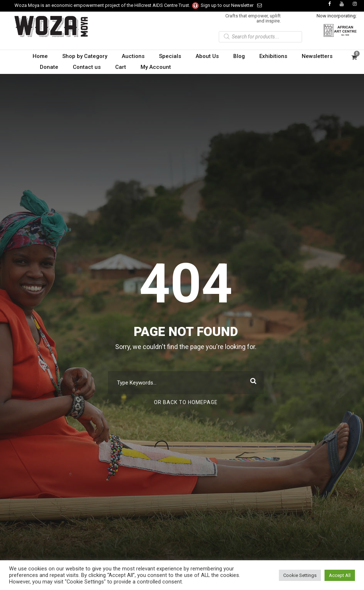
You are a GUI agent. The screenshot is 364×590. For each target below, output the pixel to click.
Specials (170, 56)
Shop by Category (85, 56)
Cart (121, 67)
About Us (207, 56)
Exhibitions (273, 56)
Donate (49, 67)
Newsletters (317, 56)
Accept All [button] (340, 575)
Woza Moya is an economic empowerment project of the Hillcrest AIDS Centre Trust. (107, 5)
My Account (156, 67)
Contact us (87, 67)
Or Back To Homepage (186, 402)
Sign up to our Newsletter (231, 5)
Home (40, 56)
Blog (239, 56)
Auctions (133, 56)
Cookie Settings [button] (300, 575)
